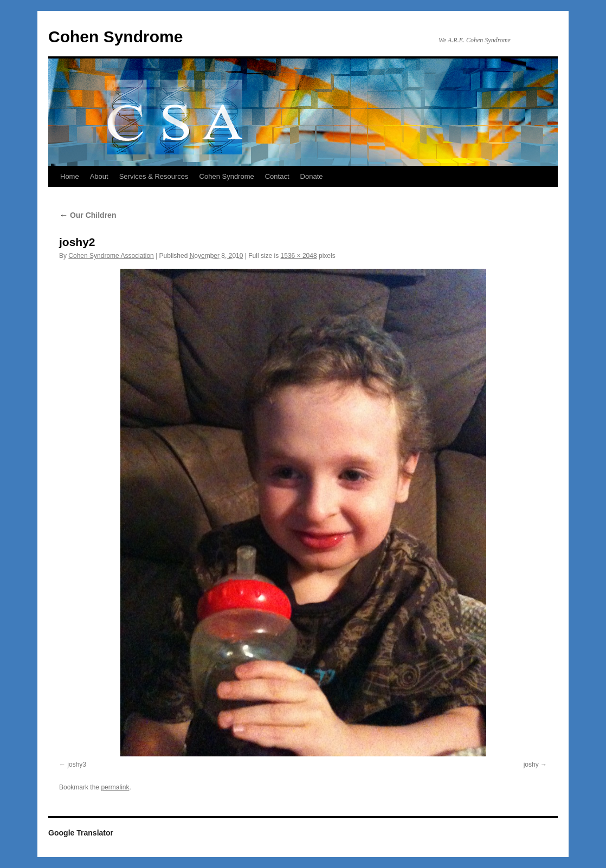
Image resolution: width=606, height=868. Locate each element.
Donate (312, 176)
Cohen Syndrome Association (111, 256)
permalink (115, 787)
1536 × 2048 (299, 256)
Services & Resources (154, 176)
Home (70, 176)
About (99, 176)
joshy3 (77, 765)
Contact (277, 176)
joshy (531, 765)
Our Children (88, 215)
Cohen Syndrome (115, 37)
